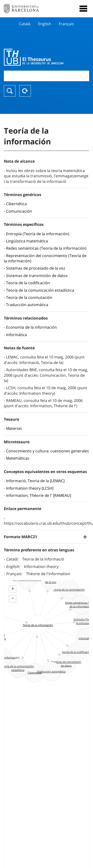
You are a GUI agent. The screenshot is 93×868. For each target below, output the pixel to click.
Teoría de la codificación (28, 283)
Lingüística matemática (27, 241)
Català (25, 24)
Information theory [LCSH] (30, 488)
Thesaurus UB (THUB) (34, 57)
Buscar (10, 91)
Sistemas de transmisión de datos (37, 276)
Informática (17, 335)
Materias (14, 428)
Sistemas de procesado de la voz (36, 268)
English (45, 24)
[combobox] (46, 76)
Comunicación (19, 211)
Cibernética (16, 204)
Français (66, 24)
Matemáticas (18, 458)
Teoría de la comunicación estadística (40, 290)
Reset (25, 91)
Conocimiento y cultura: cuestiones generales (47, 451)
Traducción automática (27, 305)
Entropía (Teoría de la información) (38, 234)
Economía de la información (31, 327)
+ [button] (13, 589)
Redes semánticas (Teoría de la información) (46, 248)
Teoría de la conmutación (29, 297)
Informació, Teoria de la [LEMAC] (35, 481)
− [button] (13, 598)
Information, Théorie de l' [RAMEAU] (39, 495)
